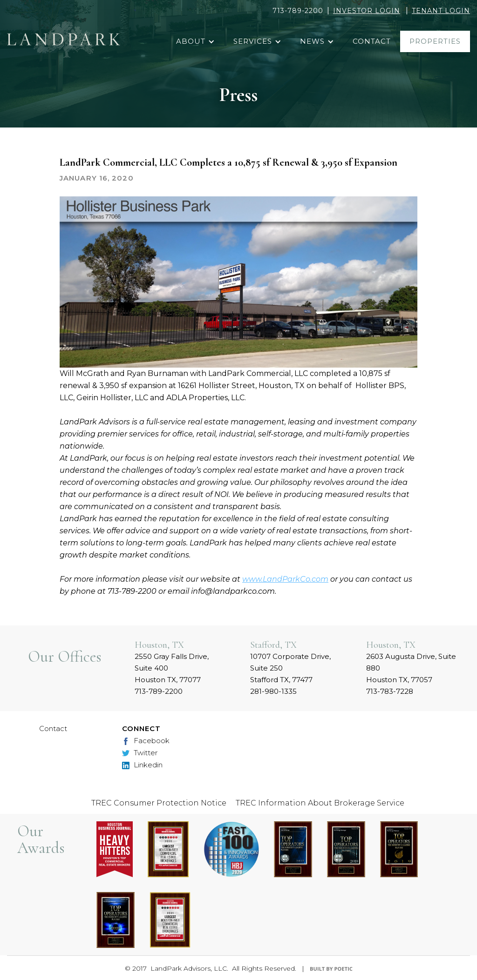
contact (372, 41)
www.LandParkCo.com (285, 579)
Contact (53, 728)
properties (435, 41)
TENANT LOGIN (441, 11)
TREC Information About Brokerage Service (320, 803)
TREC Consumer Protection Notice (159, 803)
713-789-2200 (298, 11)
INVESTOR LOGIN (367, 11)
